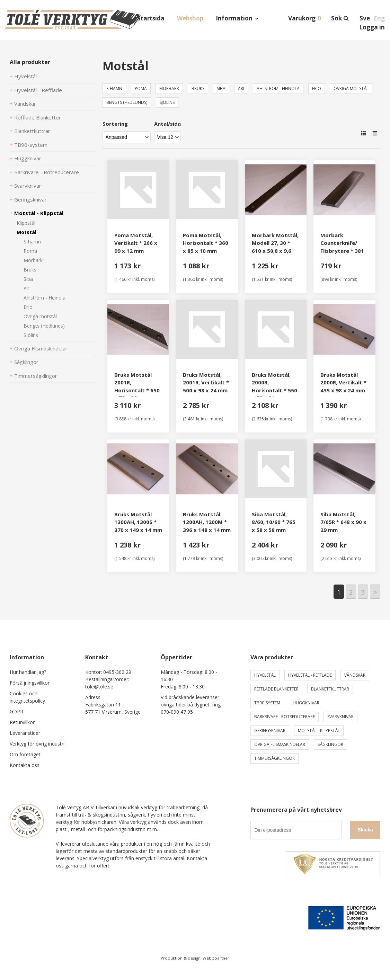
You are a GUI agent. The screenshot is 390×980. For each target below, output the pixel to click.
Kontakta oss (25, 765)
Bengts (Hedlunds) (44, 326)
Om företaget (25, 754)
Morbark (33, 260)
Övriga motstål (40, 316)
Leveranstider (25, 733)
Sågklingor (26, 362)
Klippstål (26, 223)
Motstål (26, 232)
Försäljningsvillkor (30, 683)
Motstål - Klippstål (39, 213)
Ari (26, 288)
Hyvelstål (25, 76)
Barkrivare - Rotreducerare (47, 172)
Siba (28, 279)
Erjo (28, 307)
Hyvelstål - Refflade (38, 90)
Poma (30, 251)
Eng (379, 18)
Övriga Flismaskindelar (41, 348)
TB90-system (31, 145)
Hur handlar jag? (28, 672)
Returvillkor (22, 722)
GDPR (16, 711)
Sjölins (31, 335)
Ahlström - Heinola (45, 298)
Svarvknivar (28, 186)
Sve (365, 18)
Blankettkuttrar (32, 131)
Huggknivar (28, 158)
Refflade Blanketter (38, 117)
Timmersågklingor (36, 376)
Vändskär (25, 104)
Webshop (190, 18)
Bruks (30, 270)
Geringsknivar (30, 199)
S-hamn (32, 242)
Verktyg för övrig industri (37, 744)
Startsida (151, 18)
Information (234, 18)
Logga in (372, 27)
